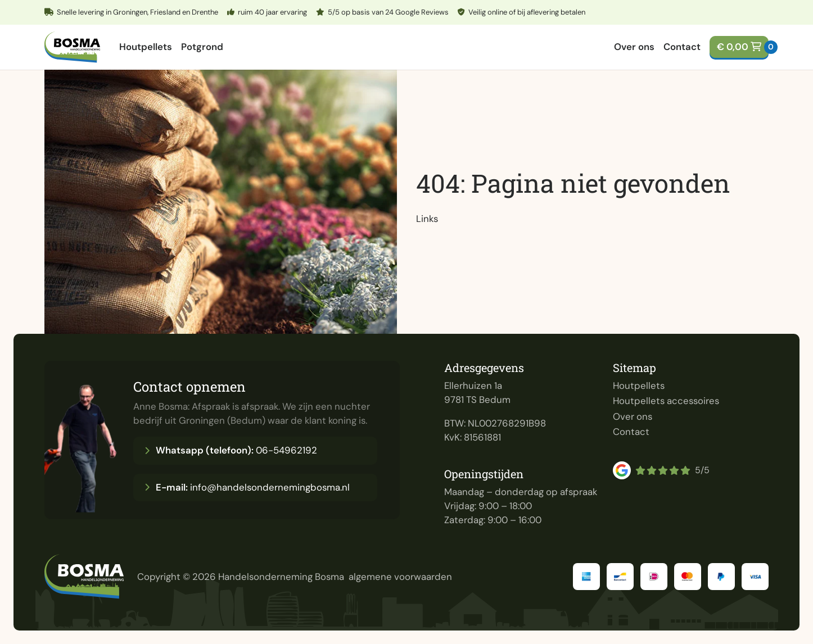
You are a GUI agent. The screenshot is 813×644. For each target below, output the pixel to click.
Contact (682, 47)
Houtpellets (146, 47)
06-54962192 (231, 450)
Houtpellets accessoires (666, 401)
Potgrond (202, 47)
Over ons (634, 47)
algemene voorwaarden (400, 577)
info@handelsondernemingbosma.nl (247, 487)
